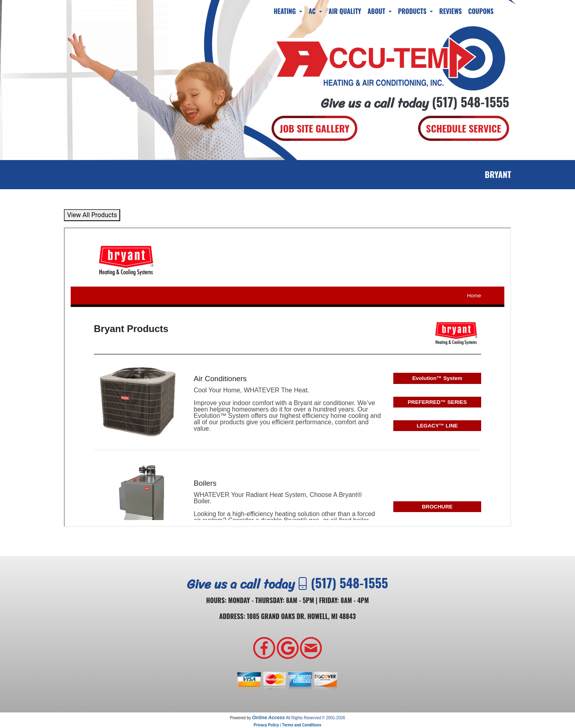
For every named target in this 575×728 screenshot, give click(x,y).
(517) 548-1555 (471, 102)
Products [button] (413, 11)
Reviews (450, 11)
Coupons (481, 11)
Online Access (268, 718)
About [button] (377, 11)
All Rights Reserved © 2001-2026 (316, 718)
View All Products (92, 215)
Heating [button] (286, 11)
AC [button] (313, 11)
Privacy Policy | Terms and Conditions (287, 725)
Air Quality (345, 11)
